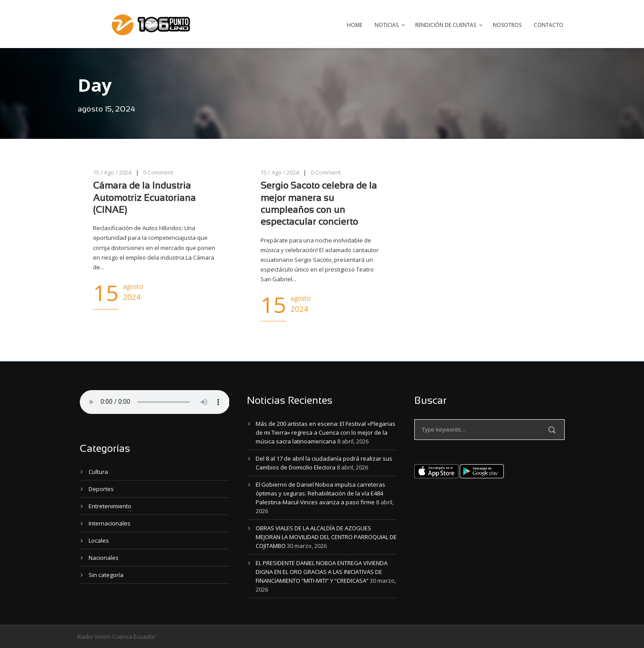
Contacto (549, 25)
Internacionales (110, 523)
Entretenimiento (110, 506)
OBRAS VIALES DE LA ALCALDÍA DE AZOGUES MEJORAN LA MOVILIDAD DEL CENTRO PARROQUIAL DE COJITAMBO (326, 537)
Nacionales (104, 558)
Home (355, 25)
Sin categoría (106, 575)
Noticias (387, 25)
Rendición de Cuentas (446, 25)
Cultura (98, 472)
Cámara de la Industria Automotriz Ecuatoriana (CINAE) (144, 198)
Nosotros (507, 25)
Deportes (101, 489)
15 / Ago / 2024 (112, 172)
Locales (99, 540)
